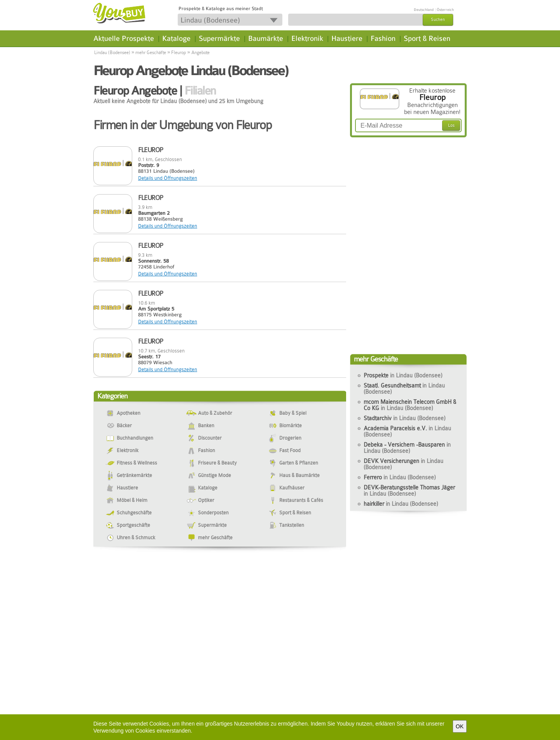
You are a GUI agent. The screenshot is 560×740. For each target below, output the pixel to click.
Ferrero (400, 477)
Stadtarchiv (404, 418)
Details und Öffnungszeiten (168, 178)
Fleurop (178, 53)
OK (460, 726)
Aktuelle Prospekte (124, 39)
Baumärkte (266, 39)
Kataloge (176, 39)
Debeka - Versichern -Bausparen (407, 448)
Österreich (445, 10)
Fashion (383, 39)
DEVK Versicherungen (403, 464)
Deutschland (424, 10)
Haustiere (347, 39)
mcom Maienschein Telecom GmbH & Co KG (410, 405)
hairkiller (401, 504)
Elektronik (307, 39)
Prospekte (403, 375)
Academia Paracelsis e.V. (407, 431)
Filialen (200, 91)
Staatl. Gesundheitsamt (404, 389)
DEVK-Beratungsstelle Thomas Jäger (409, 491)
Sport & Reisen (427, 39)
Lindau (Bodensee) (112, 53)
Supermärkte (219, 39)
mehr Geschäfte (151, 53)
